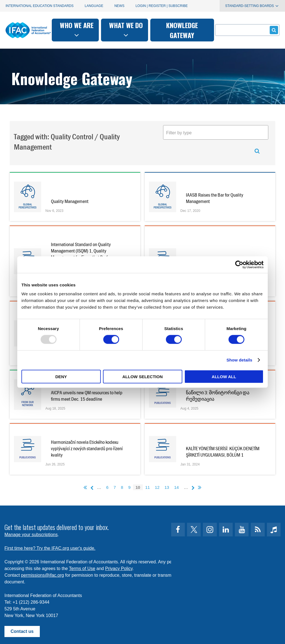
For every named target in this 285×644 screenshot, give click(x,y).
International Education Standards (40, 6)
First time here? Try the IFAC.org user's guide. (50, 548)
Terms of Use (82, 569)
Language (94, 6)
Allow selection (143, 376)
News (119, 6)
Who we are (77, 29)
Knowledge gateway (182, 30)
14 (177, 487)
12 (157, 487)
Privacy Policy (119, 569)
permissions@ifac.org (43, 575)
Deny (61, 376)
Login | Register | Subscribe (162, 6)
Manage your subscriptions (31, 535)
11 (148, 487)
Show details (239, 360)
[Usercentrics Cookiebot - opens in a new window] (239, 265)
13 (167, 487)
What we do (126, 29)
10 (138, 487)
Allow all (224, 376)
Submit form (273, 30)
